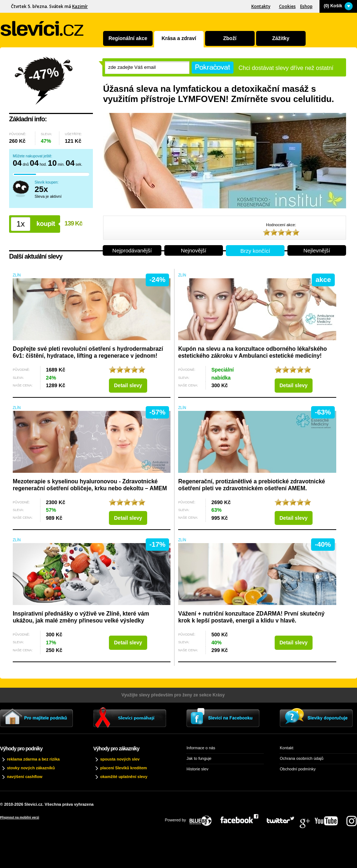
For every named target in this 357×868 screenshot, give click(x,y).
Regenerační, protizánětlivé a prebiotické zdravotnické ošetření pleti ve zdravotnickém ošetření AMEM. (252, 485)
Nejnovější (193, 250)
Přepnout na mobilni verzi (20, 817)
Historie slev (197, 769)
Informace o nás (201, 748)
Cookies (287, 6)
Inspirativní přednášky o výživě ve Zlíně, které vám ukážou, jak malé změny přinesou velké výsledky (81, 617)
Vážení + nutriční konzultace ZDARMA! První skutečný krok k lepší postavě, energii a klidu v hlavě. (251, 617)
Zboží (230, 38)
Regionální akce (128, 38)
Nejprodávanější (132, 250)
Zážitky (281, 38)
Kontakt (287, 748)
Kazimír (80, 6)
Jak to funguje (199, 758)
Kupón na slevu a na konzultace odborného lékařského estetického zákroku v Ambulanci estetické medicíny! (252, 352)
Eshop (306, 6)
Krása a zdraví (179, 38)
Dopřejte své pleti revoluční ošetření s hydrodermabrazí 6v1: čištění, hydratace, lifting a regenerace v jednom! (88, 352)
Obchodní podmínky (298, 769)
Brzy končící (255, 251)
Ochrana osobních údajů (302, 758)
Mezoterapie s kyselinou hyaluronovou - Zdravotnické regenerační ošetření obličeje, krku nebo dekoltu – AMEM (90, 485)
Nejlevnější (317, 250)
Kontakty (261, 6)
